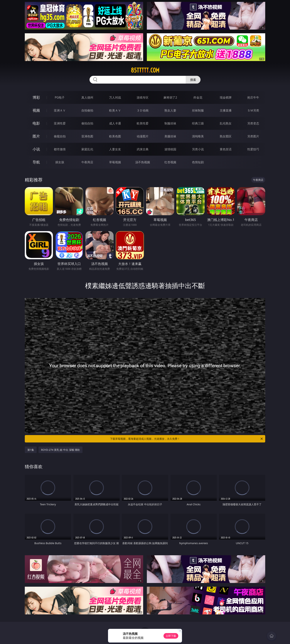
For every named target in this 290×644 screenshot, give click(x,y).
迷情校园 (170, 149)
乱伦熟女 (226, 123)
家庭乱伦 (87, 149)
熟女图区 (226, 136)
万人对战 (115, 97)
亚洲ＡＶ (60, 110)
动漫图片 (143, 136)
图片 (36, 136)
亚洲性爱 (60, 123)
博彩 (36, 97)
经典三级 (198, 123)
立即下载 (171, 636)
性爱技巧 (253, 149)
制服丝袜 (170, 123)
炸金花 (198, 97)
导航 (36, 162)
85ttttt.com (145, 70)
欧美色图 (115, 136)
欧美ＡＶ (115, 110)
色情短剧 (198, 162)
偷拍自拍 (87, 123)
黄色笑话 (226, 149)
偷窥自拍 (60, 136)
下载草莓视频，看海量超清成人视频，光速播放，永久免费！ (187, 439)
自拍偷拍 (87, 110)
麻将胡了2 (170, 97)
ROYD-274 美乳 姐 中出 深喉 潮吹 (60, 450)
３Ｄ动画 (143, 110)
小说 (36, 149)
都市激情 (60, 149)
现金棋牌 (226, 97)
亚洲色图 (87, 136)
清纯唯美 (198, 136)
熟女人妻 (170, 110)
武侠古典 (143, 149)
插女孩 (60, 162)
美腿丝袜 (170, 136)
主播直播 (226, 110)
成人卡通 (115, 123)
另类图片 (253, 136)
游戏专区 (143, 97)
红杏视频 (170, 162)
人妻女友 (115, 149)
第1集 (31, 450)
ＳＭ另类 (253, 110)
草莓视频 (115, 162)
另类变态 (253, 123)
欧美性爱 (143, 123)
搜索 (193, 80)
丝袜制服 (198, 110)
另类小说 (198, 149)
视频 (36, 110)
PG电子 (60, 97)
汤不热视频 (143, 162)
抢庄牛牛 (253, 97)
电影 (36, 123)
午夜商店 (87, 162)
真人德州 (87, 97)
